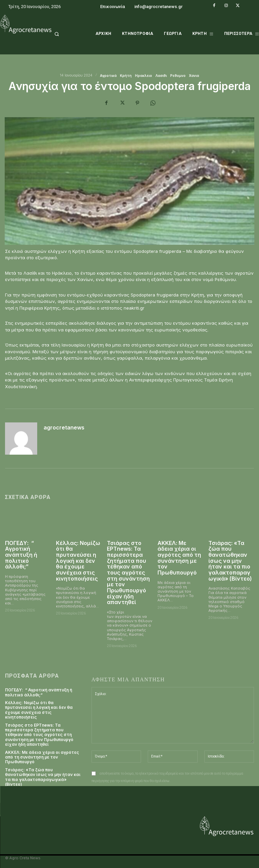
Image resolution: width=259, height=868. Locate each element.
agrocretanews (64, 428)
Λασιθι (161, 76)
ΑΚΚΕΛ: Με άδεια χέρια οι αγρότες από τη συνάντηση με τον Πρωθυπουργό (179, 558)
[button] (65, 34)
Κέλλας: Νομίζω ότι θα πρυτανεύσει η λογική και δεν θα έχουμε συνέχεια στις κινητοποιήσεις (78, 561)
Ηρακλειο (144, 76)
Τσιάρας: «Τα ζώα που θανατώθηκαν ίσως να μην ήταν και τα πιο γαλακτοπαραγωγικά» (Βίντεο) (230, 561)
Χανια (194, 76)
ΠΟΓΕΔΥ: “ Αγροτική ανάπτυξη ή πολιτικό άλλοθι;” (21, 555)
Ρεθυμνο (178, 76)
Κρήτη (126, 76)
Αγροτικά (108, 76)
